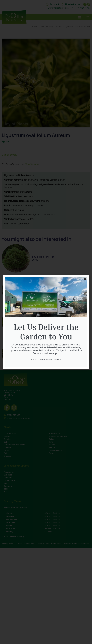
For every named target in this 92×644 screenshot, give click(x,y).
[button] (85, 279)
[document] (46, 322)
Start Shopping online (46, 360)
